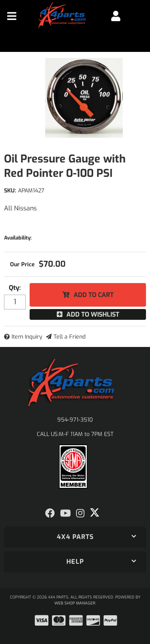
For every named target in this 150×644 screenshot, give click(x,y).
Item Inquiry (27, 337)
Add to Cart (94, 295)
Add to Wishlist (93, 314)
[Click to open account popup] (116, 16)
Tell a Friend (70, 337)
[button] (75, 537)
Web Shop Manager (75, 603)
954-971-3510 (75, 420)
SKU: (10, 191)
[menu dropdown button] (12, 16)
